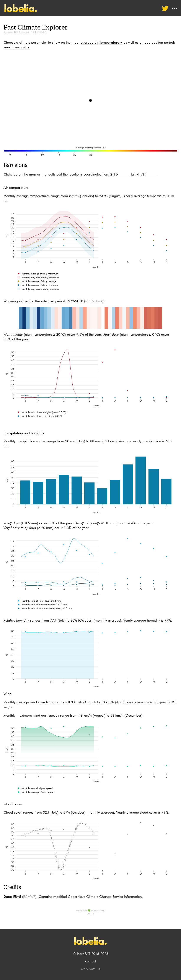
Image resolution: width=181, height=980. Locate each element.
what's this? (94, 301)
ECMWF (29, 897)
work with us (91, 969)
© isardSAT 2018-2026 (91, 954)
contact (90, 962)
